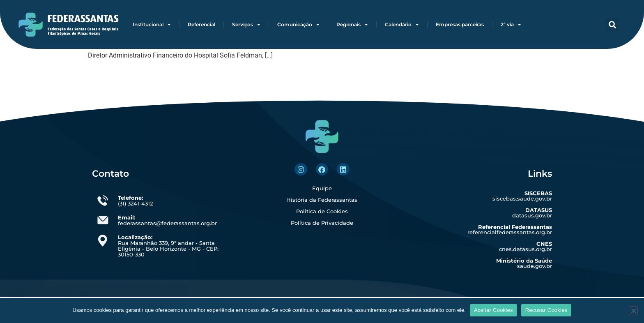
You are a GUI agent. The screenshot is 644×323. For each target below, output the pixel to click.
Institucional (152, 25)
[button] (612, 24)
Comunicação (298, 25)
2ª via (511, 25)
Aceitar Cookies (493, 310)
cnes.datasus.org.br (526, 246)
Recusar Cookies (546, 310)
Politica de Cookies (322, 211)
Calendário (402, 25)
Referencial (201, 24)
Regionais (352, 25)
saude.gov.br (524, 263)
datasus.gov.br (532, 213)
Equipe (322, 188)
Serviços (246, 25)
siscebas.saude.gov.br (522, 196)
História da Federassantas (322, 200)
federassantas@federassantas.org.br (167, 220)
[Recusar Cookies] (633, 311)
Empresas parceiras (460, 24)
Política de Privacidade (322, 223)
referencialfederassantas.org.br (510, 230)
